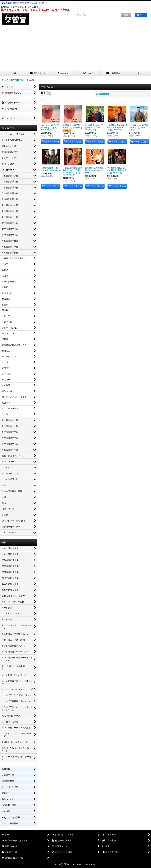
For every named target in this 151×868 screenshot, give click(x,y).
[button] (138, 73)
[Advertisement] (75, 48)
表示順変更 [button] (103, 94)
